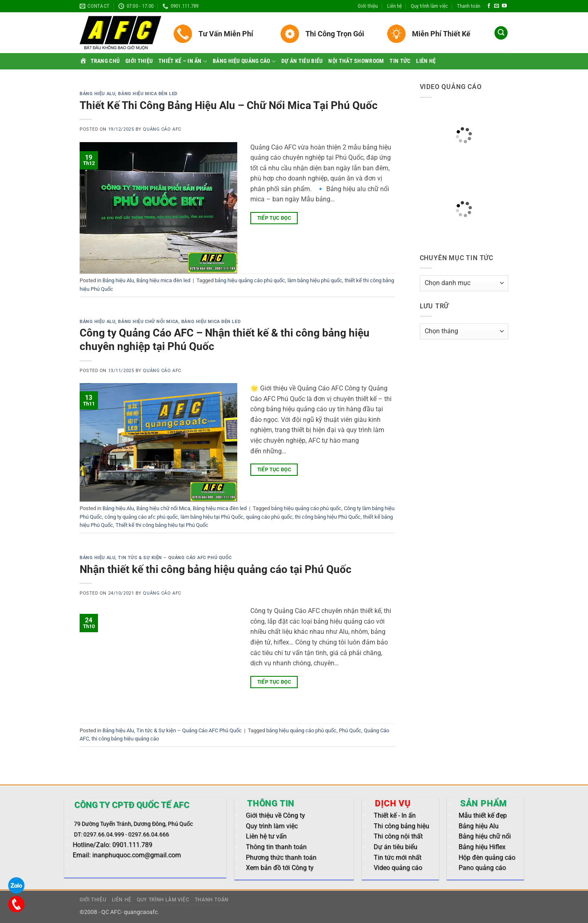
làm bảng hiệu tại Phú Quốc (212, 517)
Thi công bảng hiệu (401, 826)
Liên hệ (394, 6)
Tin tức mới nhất (398, 857)
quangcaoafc (141, 912)
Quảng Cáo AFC (162, 129)
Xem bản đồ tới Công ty (280, 868)
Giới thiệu (368, 6)
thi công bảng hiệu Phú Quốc (328, 517)
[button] (501, 33)
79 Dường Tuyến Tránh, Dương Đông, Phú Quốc (133, 824)
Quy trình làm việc (429, 6)
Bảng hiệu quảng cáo (244, 61)
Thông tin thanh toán (276, 847)
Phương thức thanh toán (281, 857)
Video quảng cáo (398, 868)
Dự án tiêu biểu (302, 61)
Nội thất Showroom (356, 61)
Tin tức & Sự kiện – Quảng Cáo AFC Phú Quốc (175, 558)
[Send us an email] (497, 6)
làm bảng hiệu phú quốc (315, 280)
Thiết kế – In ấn (183, 61)
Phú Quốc (350, 730)
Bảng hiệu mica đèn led (148, 94)
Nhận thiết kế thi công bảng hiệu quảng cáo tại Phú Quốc (216, 569)
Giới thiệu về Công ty (275, 815)
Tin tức (400, 61)
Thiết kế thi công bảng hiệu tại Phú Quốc (162, 525)
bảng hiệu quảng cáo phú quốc (250, 280)
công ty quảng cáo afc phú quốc (141, 517)
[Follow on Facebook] (489, 6)
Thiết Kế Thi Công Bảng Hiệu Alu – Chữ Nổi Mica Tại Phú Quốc (229, 105)
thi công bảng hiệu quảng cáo (125, 739)
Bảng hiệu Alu (97, 94)
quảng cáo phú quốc (269, 517)
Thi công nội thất (398, 836)
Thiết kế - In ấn (395, 815)
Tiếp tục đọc (274, 218)
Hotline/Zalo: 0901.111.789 (112, 845)
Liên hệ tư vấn (266, 836)
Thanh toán (469, 6)
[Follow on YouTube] (504, 6)
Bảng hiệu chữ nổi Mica (148, 322)
